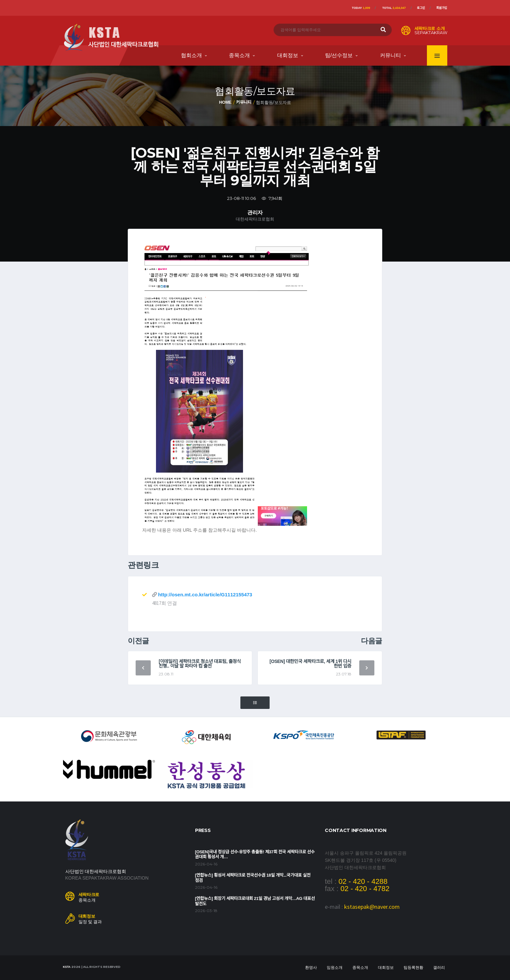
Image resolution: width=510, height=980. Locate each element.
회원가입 (442, 8)
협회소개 (191, 55)
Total (394, 8)
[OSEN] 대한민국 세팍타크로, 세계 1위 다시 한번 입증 (310, 664)
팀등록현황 (413, 968)
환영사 (311, 968)
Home (225, 102)
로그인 (421, 8)
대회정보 (288, 55)
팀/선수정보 (339, 55)
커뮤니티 (390, 55)
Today (361, 8)
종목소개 (239, 55)
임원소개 (335, 968)
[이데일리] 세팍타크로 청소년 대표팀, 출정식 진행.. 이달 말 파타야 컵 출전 (200, 664)
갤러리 (439, 968)
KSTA (67, 967)
